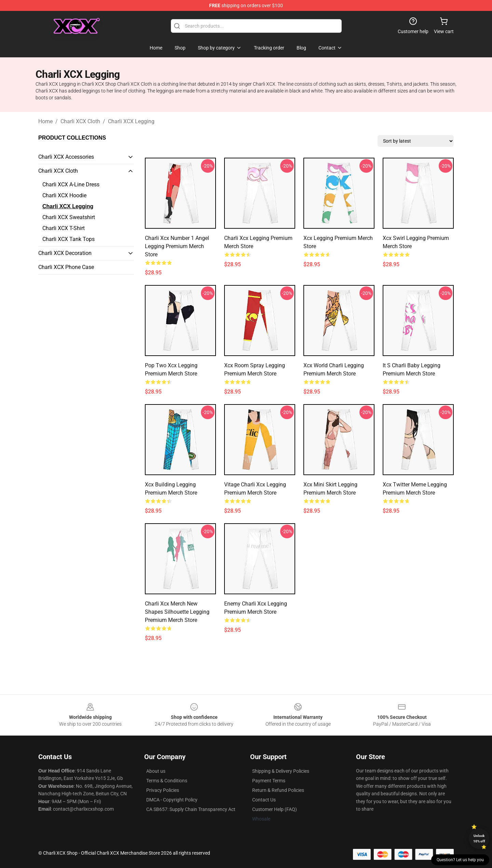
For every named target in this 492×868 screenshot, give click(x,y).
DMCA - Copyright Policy (172, 800)
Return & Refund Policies (278, 790)
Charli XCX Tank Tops (69, 239)
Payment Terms (269, 781)
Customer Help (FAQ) (275, 809)
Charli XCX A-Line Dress (71, 184)
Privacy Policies (163, 790)
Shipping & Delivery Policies (281, 771)
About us (156, 771)
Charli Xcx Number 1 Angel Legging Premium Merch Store (177, 246)
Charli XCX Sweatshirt (69, 217)
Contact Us (264, 800)
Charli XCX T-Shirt (64, 228)
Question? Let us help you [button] (460, 860)
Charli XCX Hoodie (64, 195)
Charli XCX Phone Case (66, 267)
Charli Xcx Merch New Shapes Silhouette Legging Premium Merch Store (177, 612)
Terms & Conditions (167, 781)
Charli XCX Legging (131, 121)
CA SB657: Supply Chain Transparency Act (191, 809)
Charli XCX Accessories (66, 157)
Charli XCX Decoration (65, 253)
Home (45, 121)
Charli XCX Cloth (80, 121)
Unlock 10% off (479, 838)
